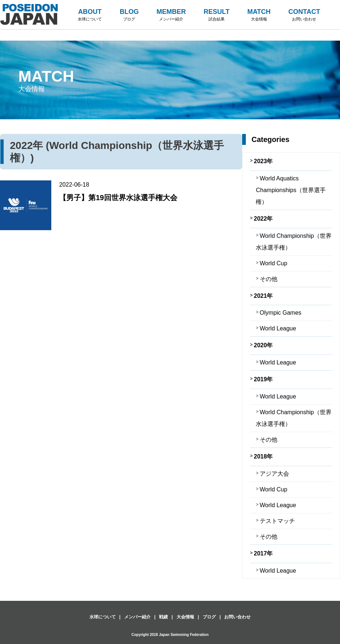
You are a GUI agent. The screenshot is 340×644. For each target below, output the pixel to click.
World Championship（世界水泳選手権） (294, 242)
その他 (269, 279)
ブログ (209, 617)
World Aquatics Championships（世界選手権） (291, 190)
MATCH (259, 15)
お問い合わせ (237, 617)
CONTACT (304, 15)
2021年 (263, 296)
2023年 (263, 161)
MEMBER (171, 15)
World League (278, 328)
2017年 (263, 553)
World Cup (274, 263)
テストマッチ (277, 521)
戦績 (163, 617)
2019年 (263, 379)
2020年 (263, 345)
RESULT (217, 15)
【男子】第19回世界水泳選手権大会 (118, 198)
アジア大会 (274, 474)
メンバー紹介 (137, 617)
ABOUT (90, 15)
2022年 (263, 219)
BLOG (129, 15)
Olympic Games (281, 313)
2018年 (263, 456)
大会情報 (185, 617)
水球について (103, 617)
